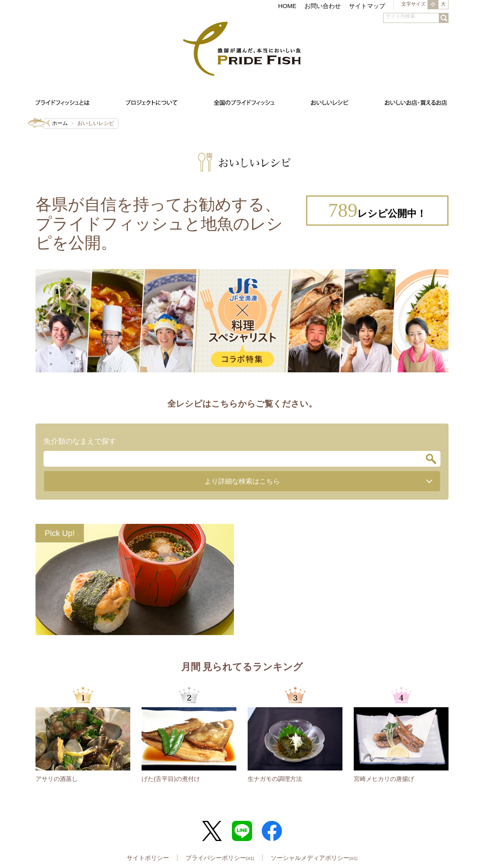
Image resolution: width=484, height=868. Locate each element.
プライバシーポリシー (220, 858)
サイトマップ (367, 6)
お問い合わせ (323, 6)
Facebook (272, 831)
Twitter (212, 831)
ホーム (60, 123)
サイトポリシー (148, 858)
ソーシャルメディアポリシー (314, 858)
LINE (242, 831)
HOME (287, 6)
